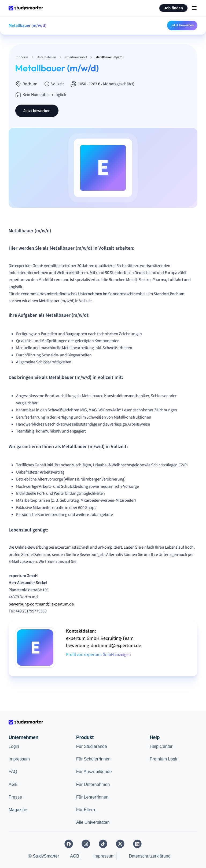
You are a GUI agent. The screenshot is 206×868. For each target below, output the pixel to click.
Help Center (161, 746)
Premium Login (164, 759)
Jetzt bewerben (182, 25)
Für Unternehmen (93, 784)
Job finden (173, 8)
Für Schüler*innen (93, 759)
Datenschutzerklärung (150, 856)
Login (14, 746)
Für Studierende (92, 746)
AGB (13, 784)
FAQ (13, 772)
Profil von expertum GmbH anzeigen (98, 655)
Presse (15, 797)
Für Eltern (86, 810)
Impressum (19, 759)
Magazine (18, 810)
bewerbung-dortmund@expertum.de (41, 604)
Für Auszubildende (94, 772)
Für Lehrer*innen (92, 797)
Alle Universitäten (93, 822)
